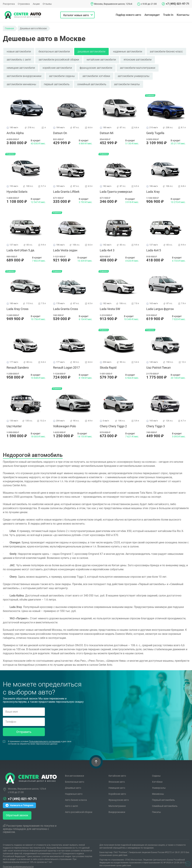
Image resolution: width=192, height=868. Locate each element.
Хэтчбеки (157, 776)
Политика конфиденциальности (18, 861)
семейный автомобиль (92, 82)
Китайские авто (117, 770)
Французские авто (119, 794)
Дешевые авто (73, 782)
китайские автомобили (101, 59)
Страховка (24, 4)
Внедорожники (117, 806)
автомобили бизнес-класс (166, 51)
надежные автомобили (128, 51)
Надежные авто (74, 788)
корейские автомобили (57, 67)
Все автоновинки (74, 770)
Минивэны (158, 788)
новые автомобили (19, 51)
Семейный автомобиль (165, 800)
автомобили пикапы (127, 82)
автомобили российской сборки (59, 59)
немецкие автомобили (21, 67)
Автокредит (152, 15)
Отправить (24, 726)
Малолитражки (117, 800)
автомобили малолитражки (138, 67)
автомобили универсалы (134, 74)
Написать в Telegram (19, 800)
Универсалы (159, 782)
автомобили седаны (62, 74)
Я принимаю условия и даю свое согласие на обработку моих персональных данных (37, 737)
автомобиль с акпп (19, 59)
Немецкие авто (117, 782)
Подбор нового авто (128, 15)
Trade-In (168, 15)
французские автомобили (96, 67)
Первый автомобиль (163, 794)
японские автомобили (138, 59)
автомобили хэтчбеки (96, 74)
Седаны (156, 770)
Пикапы (156, 806)
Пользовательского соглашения (45, 736)
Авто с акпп (71, 800)
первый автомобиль (57, 82)
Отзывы (47, 4)
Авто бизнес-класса (76, 794)
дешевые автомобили (91, 51)
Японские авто (117, 776)
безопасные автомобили (54, 51)
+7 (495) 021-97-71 (178, 4)
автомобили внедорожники (24, 74)
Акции (36, 4)
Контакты (183, 15)
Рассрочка (9, 4)
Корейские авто (117, 788)
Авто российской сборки (79, 806)
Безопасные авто (75, 776)
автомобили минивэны (22, 82)
